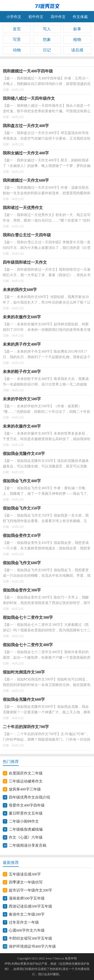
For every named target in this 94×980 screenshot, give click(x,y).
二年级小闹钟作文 (24, 821)
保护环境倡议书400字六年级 (32, 946)
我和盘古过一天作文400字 (26, 126)
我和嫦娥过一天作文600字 (26, 180)
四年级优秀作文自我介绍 (29, 797)
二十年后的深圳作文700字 (26, 727)
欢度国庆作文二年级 (26, 773)
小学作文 (14, 17)
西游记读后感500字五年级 (30, 906)
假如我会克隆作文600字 (24, 699)
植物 (77, 39)
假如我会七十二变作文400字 (28, 645)
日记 (47, 50)
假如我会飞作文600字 (22, 563)
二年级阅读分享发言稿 (28, 845)
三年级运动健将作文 (26, 781)
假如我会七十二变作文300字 (28, 617)
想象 (47, 39)
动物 (17, 50)
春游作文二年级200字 (27, 914)
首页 (17, 29)
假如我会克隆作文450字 (24, 454)
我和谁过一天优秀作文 (23, 208)
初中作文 (36, 17)
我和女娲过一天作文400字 (26, 153)
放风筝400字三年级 (25, 789)
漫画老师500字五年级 (27, 898)
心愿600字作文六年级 (27, 930)
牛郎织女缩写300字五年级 (30, 938)
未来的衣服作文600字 (22, 317)
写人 (47, 29)
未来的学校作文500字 (22, 399)
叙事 (77, 29)
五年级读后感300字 (25, 874)
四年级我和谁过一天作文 (25, 262)
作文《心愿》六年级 (26, 837)
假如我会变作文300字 (22, 590)
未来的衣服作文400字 (22, 426)
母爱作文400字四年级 (27, 805)
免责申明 (71, 958)
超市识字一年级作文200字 (30, 890)
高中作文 (58, 17)
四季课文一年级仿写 (26, 882)
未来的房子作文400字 (22, 344)
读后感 (77, 50)
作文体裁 (80, 17)
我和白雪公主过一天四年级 (27, 235)
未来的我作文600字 (20, 290)
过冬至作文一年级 (24, 922)
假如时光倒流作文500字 (24, 672)
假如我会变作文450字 (22, 535)
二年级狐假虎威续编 (26, 829)
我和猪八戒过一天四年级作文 (29, 98)
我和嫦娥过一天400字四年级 (28, 71)
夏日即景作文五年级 (26, 813)
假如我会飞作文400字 (22, 481)
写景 (17, 39)
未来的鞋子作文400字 (22, 372)
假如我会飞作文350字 (22, 508)
